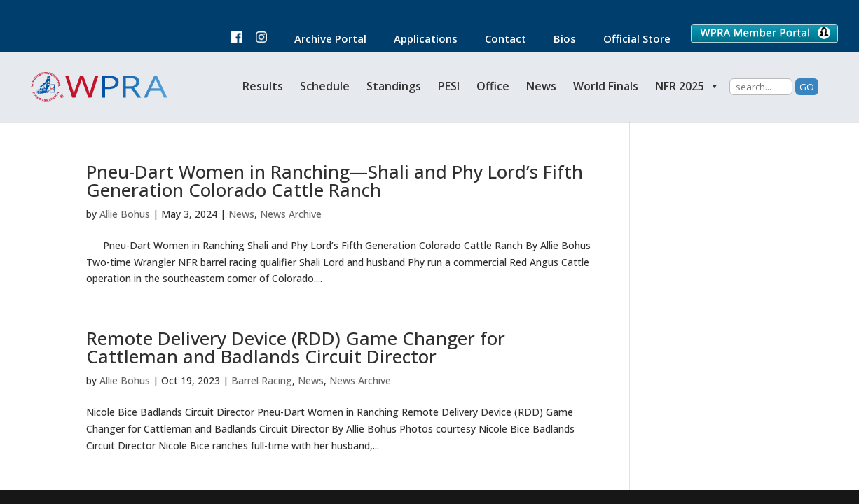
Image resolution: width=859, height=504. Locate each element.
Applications (419, 40)
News (541, 86)
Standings (394, 86)
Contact (499, 40)
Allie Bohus (125, 214)
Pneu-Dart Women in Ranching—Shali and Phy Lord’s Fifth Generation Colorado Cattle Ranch (335, 181)
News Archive (291, 214)
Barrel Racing (262, 380)
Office (493, 86)
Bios (558, 40)
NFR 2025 (687, 86)
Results (263, 86)
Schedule (325, 86)
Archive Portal (323, 40)
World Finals (606, 86)
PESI (449, 86)
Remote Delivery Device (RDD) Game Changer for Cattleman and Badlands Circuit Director (296, 347)
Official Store (630, 40)
